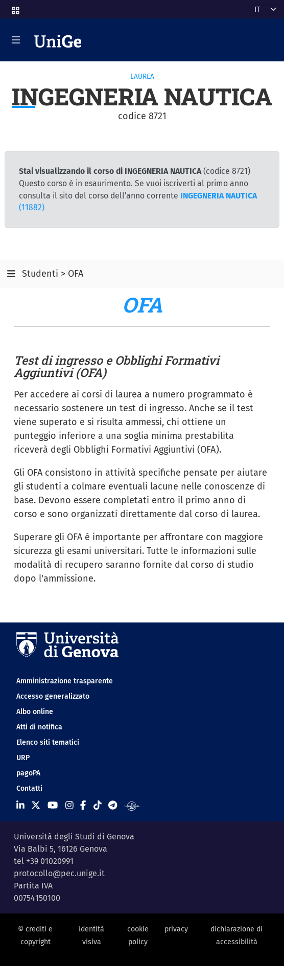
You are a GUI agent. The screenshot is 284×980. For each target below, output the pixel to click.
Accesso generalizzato (53, 696)
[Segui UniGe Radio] (132, 805)
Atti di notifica (39, 727)
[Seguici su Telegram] (113, 805)
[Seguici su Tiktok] (98, 805)
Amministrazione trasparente (65, 681)
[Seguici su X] (36, 805)
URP (23, 758)
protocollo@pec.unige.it (59, 873)
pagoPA (28, 773)
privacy (176, 929)
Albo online (35, 712)
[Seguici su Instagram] (69, 805)
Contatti (29, 788)
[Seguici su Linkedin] (20, 805)
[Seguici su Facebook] (83, 805)
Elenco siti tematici (48, 742)
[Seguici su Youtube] (53, 805)
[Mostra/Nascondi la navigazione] (16, 40)
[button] (15, 7)
